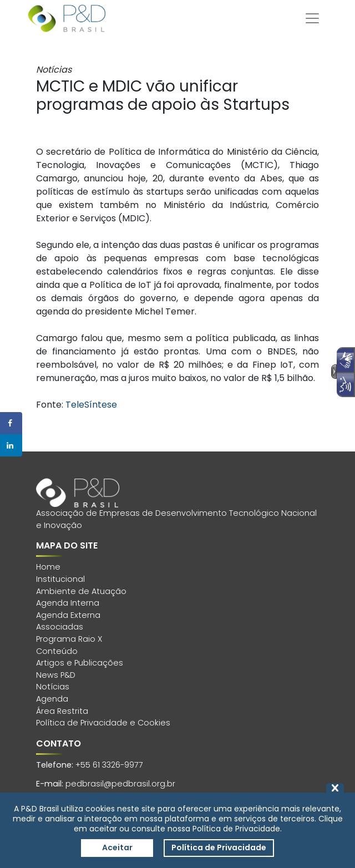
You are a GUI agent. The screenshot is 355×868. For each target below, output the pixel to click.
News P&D (56, 675)
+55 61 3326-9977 (109, 765)
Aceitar (117, 847)
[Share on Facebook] (11, 423)
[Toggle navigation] (312, 18)
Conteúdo (57, 651)
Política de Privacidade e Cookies (103, 723)
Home (48, 567)
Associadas (60, 627)
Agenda (52, 699)
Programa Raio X (69, 639)
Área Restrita (62, 711)
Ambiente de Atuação (81, 591)
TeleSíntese (91, 405)
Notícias (53, 687)
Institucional (60, 579)
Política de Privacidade (219, 847)
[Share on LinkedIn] (11, 445)
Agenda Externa (68, 615)
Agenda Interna (68, 603)
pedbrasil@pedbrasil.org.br (120, 784)
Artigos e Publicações (80, 663)
